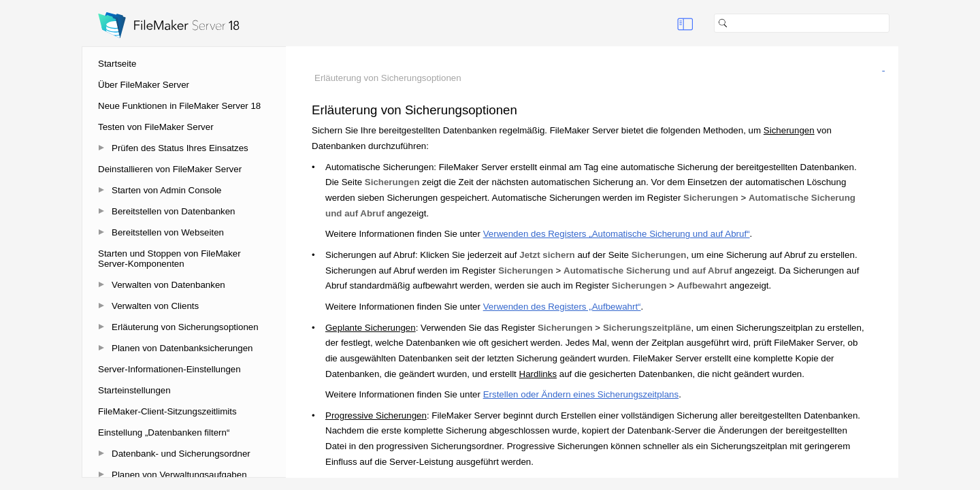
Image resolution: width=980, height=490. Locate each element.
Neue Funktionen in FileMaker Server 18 (179, 106)
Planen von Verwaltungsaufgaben (179, 475)
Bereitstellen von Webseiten (168, 232)
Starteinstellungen (134, 390)
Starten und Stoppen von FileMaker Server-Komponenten (169, 259)
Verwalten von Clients (155, 306)
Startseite (117, 64)
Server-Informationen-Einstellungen (169, 369)
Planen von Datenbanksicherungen (182, 348)
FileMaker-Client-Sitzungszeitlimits (167, 411)
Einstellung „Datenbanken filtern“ (164, 432)
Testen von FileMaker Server (156, 127)
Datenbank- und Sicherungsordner (181, 454)
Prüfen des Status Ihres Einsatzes (180, 148)
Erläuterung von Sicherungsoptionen (185, 327)
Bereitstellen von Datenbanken (174, 211)
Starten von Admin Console (167, 190)
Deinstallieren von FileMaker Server (170, 169)
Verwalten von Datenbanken (168, 285)
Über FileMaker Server (144, 85)
